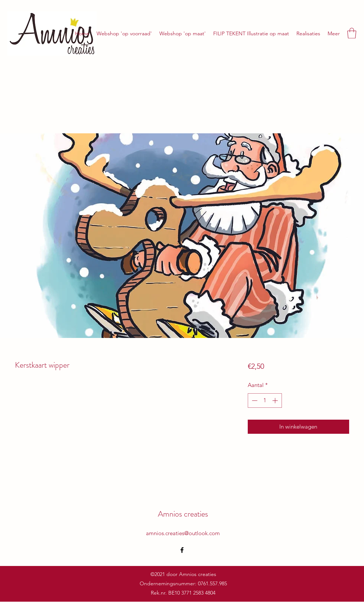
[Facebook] (182, 550)
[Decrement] (254, 401)
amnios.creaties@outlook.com (183, 533)
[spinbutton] (265, 401)
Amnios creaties (183, 514)
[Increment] (276, 401)
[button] (352, 33)
